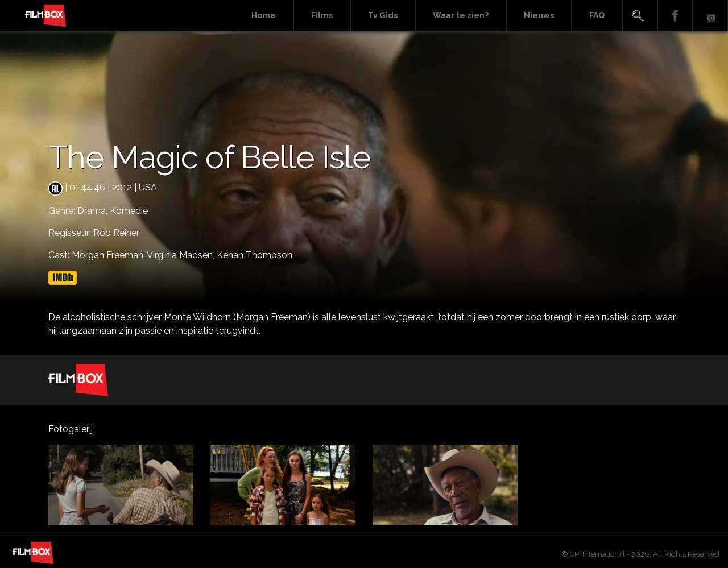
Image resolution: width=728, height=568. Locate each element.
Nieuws (539, 15)
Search (640, 16)
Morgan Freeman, (109, 255)
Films (322, 15)
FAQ (597, 15)
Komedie (129, 211)
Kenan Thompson (255, 255)
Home (264, 15)
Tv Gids (383, 15)
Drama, (94, 211)
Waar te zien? (461, 15)
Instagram (710, 16)
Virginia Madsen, (182, 255)
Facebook (675, 16)
